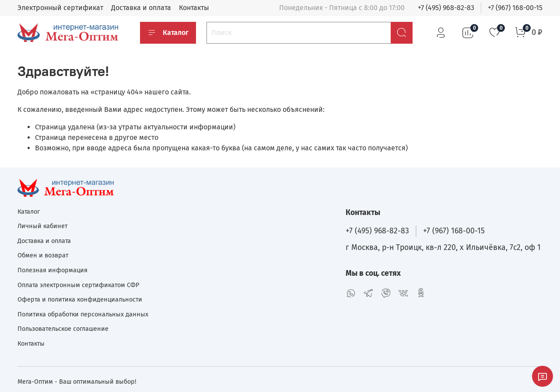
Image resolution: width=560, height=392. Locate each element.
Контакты (194, 8)
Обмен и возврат (43, 255)
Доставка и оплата (141, 8)
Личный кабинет (42, 226)
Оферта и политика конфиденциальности (80, 300)
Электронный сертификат (60, 8)
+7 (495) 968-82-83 (446, 8)
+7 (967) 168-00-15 (515, 8)
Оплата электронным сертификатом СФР (78, 285)
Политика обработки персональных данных (83, 314)
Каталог (168, 33)
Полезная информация (52, 270)
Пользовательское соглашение (63, 329)
